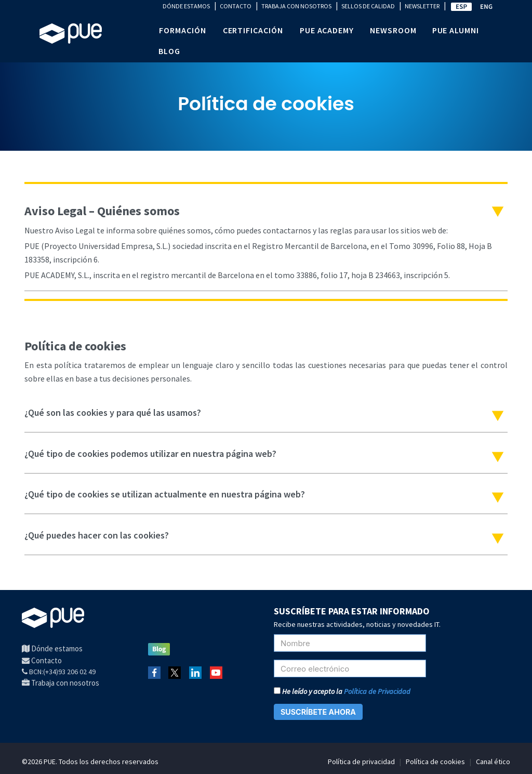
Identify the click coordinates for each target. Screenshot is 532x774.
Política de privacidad (361, 762)
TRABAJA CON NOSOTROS (296, 6)
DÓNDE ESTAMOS (186, 6)
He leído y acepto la (342, 691)
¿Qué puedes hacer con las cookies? (97, 535)
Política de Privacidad (377, 691)
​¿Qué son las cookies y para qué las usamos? (113, 412)
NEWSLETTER (422, 6)
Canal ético (493, 762)
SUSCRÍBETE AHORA (318, 712)
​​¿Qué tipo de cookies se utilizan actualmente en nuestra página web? (165, 494)
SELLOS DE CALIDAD (368, 6)
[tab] (266, 243)
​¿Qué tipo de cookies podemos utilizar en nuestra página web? (150, 454)
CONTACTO (236, 6)
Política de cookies (435, 762)
